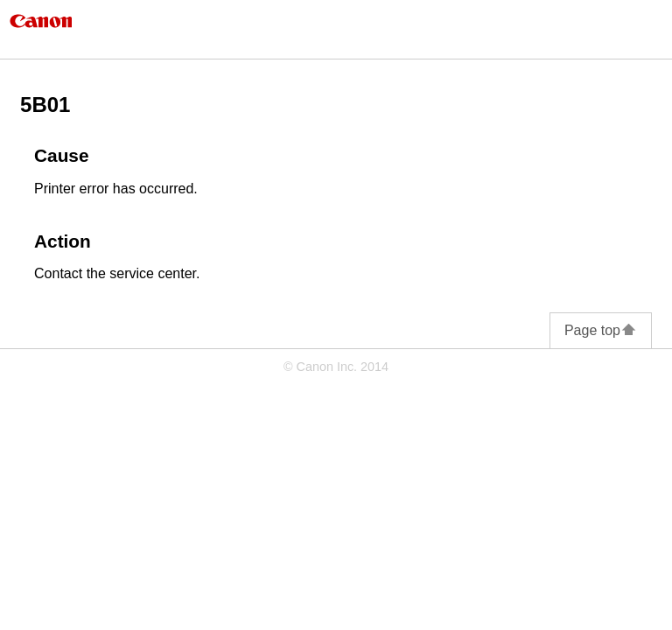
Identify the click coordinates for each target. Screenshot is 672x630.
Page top (601, 330)
